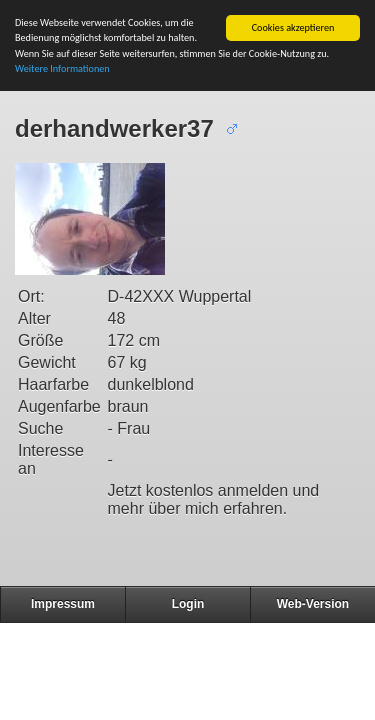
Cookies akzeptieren (293, 27)
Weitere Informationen (62, 68)
